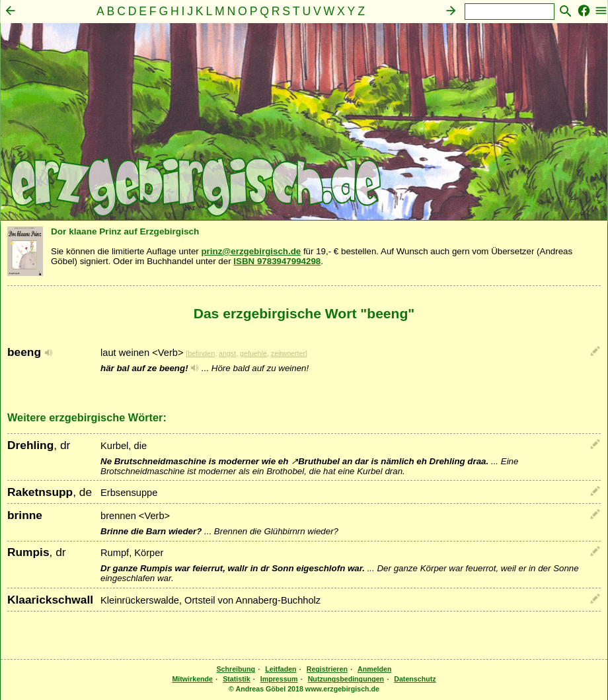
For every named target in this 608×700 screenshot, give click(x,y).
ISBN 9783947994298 (277, 261)
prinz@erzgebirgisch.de (251, 251)
